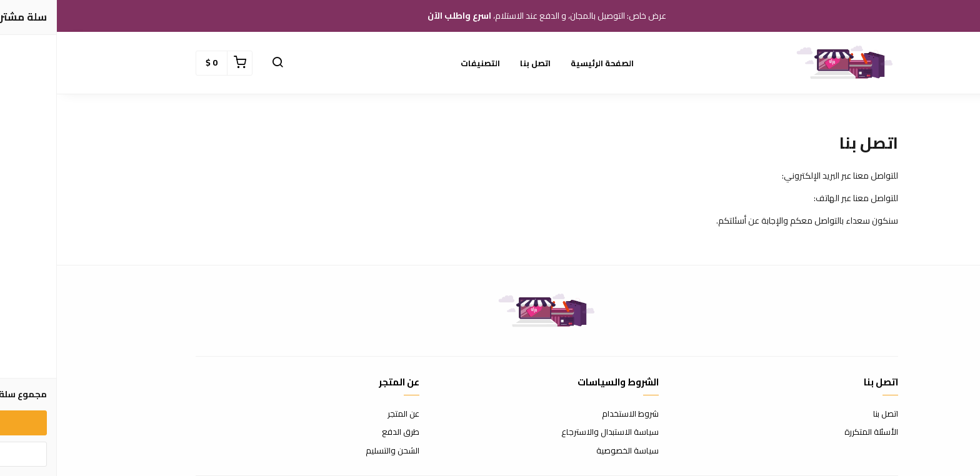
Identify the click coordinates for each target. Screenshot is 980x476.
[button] (221, 63)
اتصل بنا (478, 63)
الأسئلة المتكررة (814, 432)
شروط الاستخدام (573, 414)
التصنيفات (423, 63)
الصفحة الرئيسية (545, 63)
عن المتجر (347, 414)
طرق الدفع (344, 432)
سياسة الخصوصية (571, 451)
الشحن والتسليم (336, 451)
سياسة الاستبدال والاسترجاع (553, 432)
